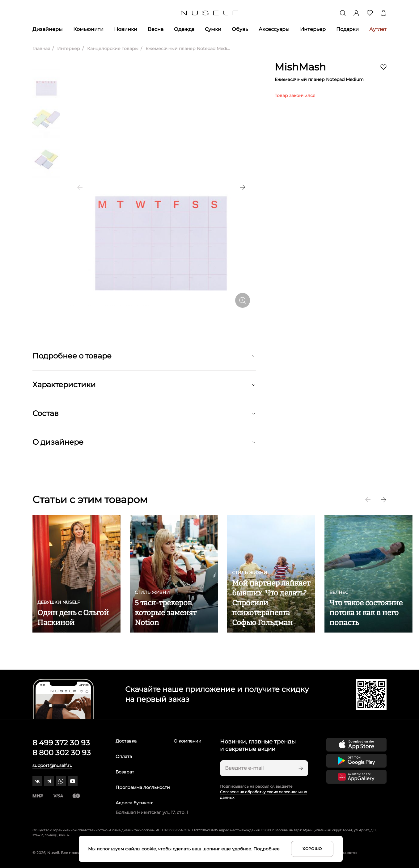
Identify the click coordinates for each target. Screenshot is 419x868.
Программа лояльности (143, 787)
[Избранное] (370, 13)
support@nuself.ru (52, 765)
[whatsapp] (61, 781)
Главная (41, 49)
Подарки (347, 29)
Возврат (125, 772)
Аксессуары (274, 29)
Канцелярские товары (112, 49)
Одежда (184, 29)
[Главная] (210, 13)
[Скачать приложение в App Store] (356, 745)
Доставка (126, 741)
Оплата (124, 756)
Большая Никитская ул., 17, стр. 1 (152, 812)
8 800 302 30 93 (62, 753)
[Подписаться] (300, 768)
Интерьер (313, 29)
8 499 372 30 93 (61, 743)
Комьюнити (88, 29)
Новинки (126, 29)
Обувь (240, 29)
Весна (156, 29)
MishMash (300, 67)
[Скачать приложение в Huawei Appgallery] (356, 777)
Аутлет (378, 29)
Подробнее (267, 849)
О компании (188, 741)
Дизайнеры (48, 29)
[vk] (37, 781)
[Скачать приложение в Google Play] (356, 761)
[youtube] (73, 781)
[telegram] (49, 781)
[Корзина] (383, 13)
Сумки (213, 29)
